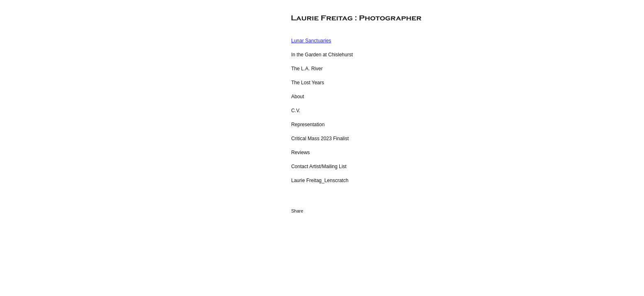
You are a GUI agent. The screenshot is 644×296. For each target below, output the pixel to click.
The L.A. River (307, 69)
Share (297, 211)
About (298, 97)
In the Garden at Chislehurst (322, 55)
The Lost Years (308, 83)
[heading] (312, 18)
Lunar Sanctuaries (311, 41)
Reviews (300, 153)
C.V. (296, 111)
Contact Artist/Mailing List (319, 166)
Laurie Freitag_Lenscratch (320, 180)
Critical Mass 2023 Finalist (320, 139)
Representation (308, 125)
